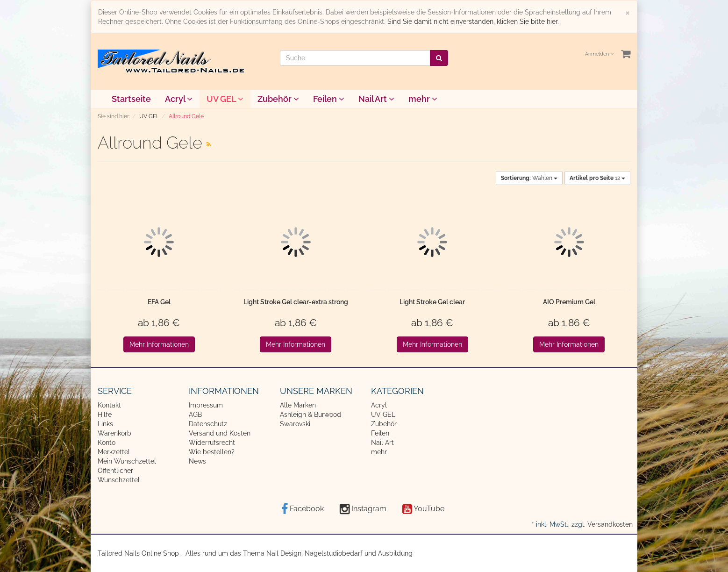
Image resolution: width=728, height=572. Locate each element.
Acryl (179, 99)
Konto (107, 443)
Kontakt (109, 405)
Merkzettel (114, 452)
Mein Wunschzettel (127, 461)
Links (105, 424)
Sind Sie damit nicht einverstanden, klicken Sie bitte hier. (473, 21)
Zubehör (278, 99)
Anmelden (599, 54)
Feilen (329, 99)
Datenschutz (208, 424)
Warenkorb (114, 433)
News (197, 461)
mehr (423, 99)
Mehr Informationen (159, 344)
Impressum (206, 405)
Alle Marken (298, 405)
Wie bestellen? (212, 452)
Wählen (529, 178)
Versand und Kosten (220, 433)
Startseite (131, 99)
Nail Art (376, 99)
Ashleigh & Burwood (310, 415)
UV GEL (225, 99)
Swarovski (295, 424)
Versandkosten (610, 524)
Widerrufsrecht (212, 443)
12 (597, 178)
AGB (195, 415)
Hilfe (105, 415)
